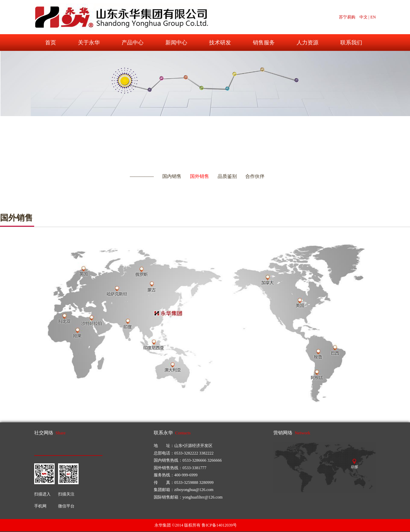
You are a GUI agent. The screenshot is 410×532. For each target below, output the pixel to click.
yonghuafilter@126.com (202, 497)
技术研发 (220, 43)
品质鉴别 (227, 176)
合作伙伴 (255, 176)
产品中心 (133, 43)
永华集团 (163, 525)
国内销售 (172, 176)
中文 (364, 17)
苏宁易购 (347, 17)
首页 (51, 43)
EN (373, 17)
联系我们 (351, 43)
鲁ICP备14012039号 (219, 525)
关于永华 (89, 43)
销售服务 (264, 43)
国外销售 (200, 176)
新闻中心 (176, 43)
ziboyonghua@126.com (194, 490)
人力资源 (307, 43)
